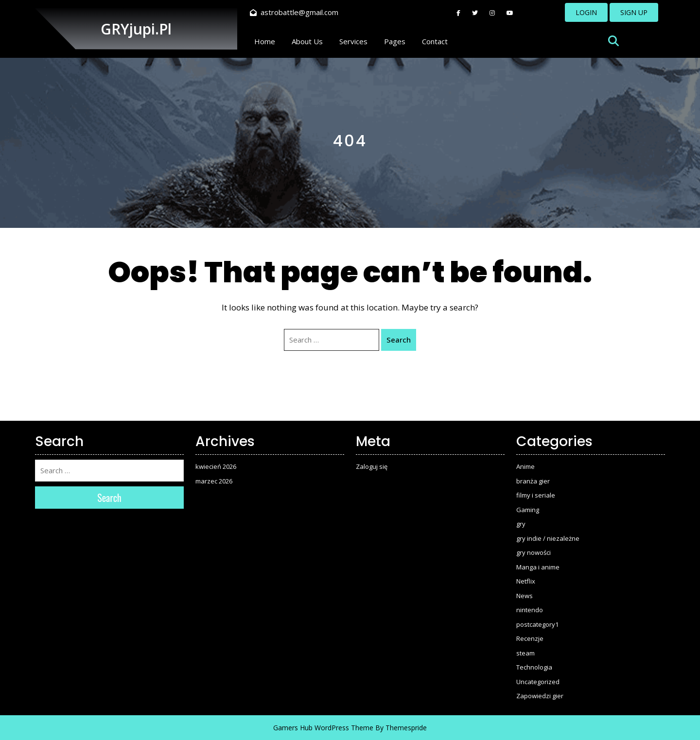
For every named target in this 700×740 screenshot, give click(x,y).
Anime (525, 466)
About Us (307, 41)
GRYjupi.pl (136, 29)
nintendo (530, 610)
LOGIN (586, 12)
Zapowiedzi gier (540, 696)
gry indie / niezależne (548, 538)
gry (521, 524)
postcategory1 (537, 624)
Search (399, 340)
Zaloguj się (372, 466)
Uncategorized (538, 682)
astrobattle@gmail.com (294, 12)
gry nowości (534, 552)
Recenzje (530, 638)
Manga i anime (538, 567)
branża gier (533, 481)
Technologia (534, 667)
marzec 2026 (214, 481)
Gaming (528, 510)
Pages (395, 41)
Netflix (526, 581)
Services (353, 41)
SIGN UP (634, 12)
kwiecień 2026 (216, 466)
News (525, 596)
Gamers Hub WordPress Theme (323, 728)
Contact (435, 41)
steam (525, 653)
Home (265, 41)
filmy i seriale (536, 495)
